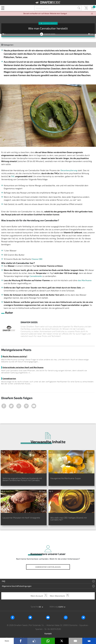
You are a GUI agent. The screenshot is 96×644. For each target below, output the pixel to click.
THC (13, 176)
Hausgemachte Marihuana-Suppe (65, 478)
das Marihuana (85, 280)
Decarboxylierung (69, 170)
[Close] (92, 14)
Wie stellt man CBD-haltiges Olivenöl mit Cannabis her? (69, 519)
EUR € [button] (61, 607)
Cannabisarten (9, 378)
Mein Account (86, 8)
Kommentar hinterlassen (48, 567)
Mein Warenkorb (92, 8)
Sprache (34, 607)
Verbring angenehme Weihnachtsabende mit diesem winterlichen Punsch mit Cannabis (22, 479)
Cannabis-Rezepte (50, 23)
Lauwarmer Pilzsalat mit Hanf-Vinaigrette (21, 518)
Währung (54, 607)
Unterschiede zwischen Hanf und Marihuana (23, 367)
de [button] (40, 607)
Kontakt (48, 633)
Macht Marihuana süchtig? (15, 356)
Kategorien (7, 45)
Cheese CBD (37, 259)
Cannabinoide (36, 276)
